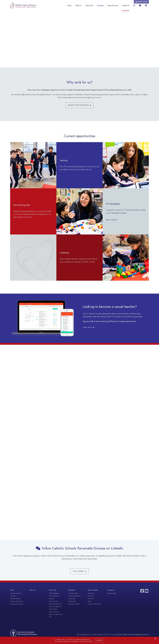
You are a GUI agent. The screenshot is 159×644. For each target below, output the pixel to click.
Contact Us (126, 6)
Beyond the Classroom (55, 608)
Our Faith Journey (54, 600)
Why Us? (78, 6)
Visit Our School (73, 597)
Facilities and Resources (17, 605)
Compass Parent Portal (94, 608)
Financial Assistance (74, 608)
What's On (91, 600)
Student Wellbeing (54, 597)
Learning (51, 603)
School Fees (72, 603)
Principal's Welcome (16, 597)
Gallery (90, 605)
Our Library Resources (55, 611)
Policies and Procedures (17, 608)
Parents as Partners (54, 616)
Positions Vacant (112, 597)
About (69, 6)
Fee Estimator (72, 605)
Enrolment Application (74, 600)
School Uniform (53, 613)
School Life (89, 6)
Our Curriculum (53, 605)
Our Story (13, 600)
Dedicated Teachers (15, 603)
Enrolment (100, 6)
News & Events (113, 6)
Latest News (91, 597)
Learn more (87, 328)
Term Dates (91, 603)
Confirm (99, 640)
